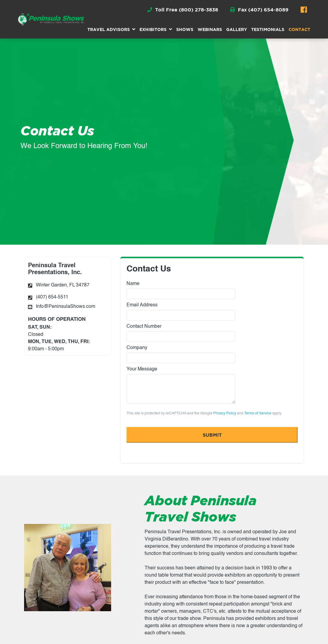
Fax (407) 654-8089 (259, 10)
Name (181, 290)
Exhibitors (153, 29)
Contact (299, 29)
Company (181, 354)
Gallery (237, 29)
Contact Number (181, 333)
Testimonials (268, 29)
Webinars (210, 29)
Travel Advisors (109, 29)
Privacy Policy (225, 413)
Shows (185, 29)
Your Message (181, 385)
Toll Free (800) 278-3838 (183, 10)
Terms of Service (258, 413)
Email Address (181, 312)
